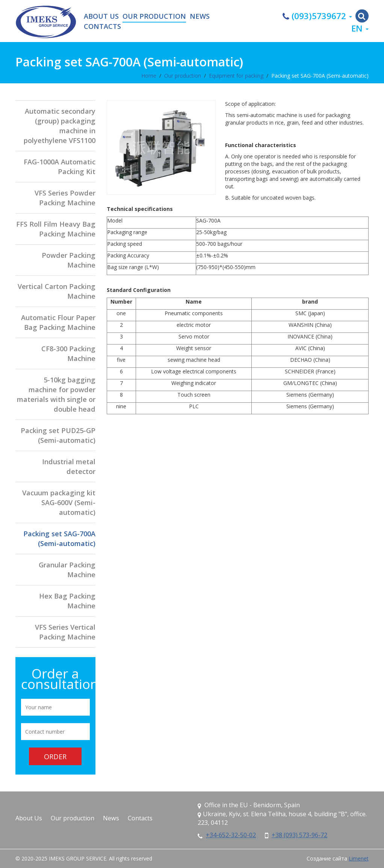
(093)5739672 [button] (317, 16)
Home (149, 76)
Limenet (359, 858)
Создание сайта (327, 858)
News (200, 17)
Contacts (102, 27)
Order (55, 757)
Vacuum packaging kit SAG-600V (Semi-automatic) (59, 502)
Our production (154, 17)
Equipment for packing (236, 76)
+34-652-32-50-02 (231, 835)
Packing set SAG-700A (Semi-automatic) (320, 76)
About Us (101, 17)
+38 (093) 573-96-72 (299, 835)
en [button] (360, 28)
